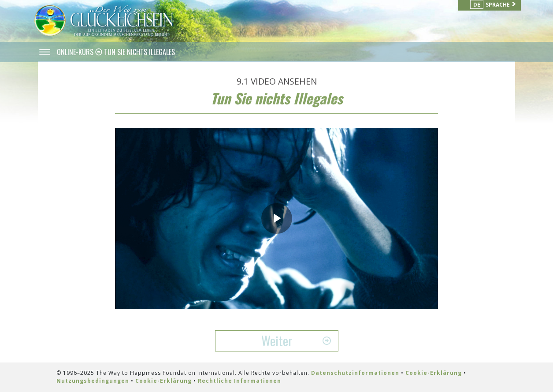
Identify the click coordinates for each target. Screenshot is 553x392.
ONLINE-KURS (76, 52)
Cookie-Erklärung (434, 373)
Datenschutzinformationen (355, 373)
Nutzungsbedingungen (93, 381)
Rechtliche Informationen (239, 381)
